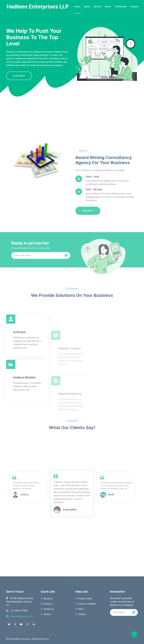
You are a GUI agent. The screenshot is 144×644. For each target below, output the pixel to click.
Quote (108, 7)
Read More (88, 246)
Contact (134, 7)
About (87, 7)
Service (97, 7)
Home (77, 7)
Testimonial (121, 7)
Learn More (19, 76)
